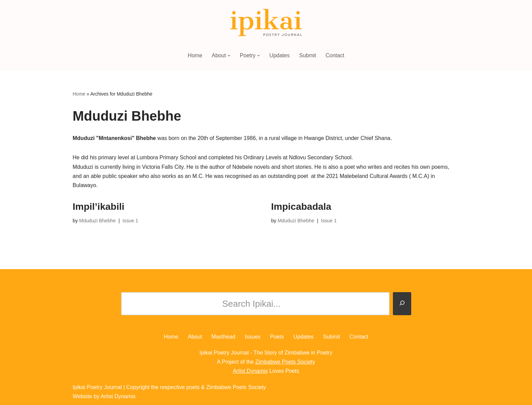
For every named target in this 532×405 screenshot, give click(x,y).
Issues (253, 337)
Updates (280, 55)
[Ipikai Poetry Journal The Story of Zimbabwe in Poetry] (266, 23)
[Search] (402, 304)
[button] (229, 56)
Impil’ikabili (98, 207)
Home (195, 55)
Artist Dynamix (250, 371)
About (195, 337)
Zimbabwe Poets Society (285, 362)
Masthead (223, 337)
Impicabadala (301, 207)
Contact (335, 55)
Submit (308, 55)
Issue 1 (130, 221)
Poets (277, 337)
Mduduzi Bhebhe (97, 221)
